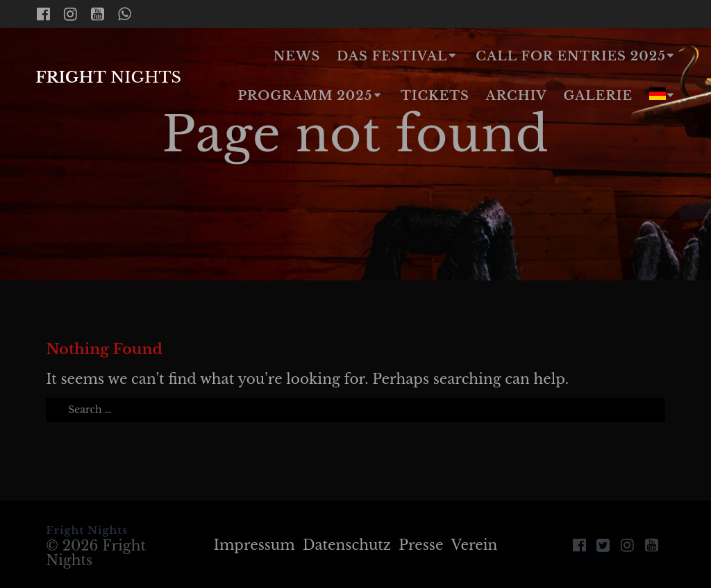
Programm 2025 (305, 96)
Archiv (517, 96)
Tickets (435, 96)
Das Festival (392, 56)
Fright (108, 77)
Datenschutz (347, 545)
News (297, 56)
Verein (475, 545)
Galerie (599, 96)
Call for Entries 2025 (570, 56)
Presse (421, 545)
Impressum (254, 545)
